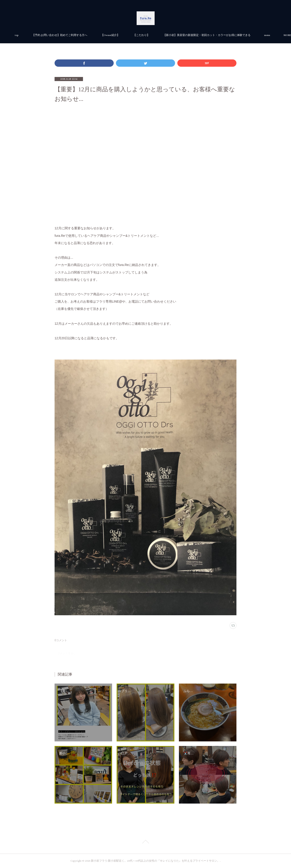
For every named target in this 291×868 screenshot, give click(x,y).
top (68, 35)
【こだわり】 (192, 35)
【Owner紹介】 (161, 35)
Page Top (145, 842)
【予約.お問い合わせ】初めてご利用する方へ (111, 35)
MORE (218, 35)
